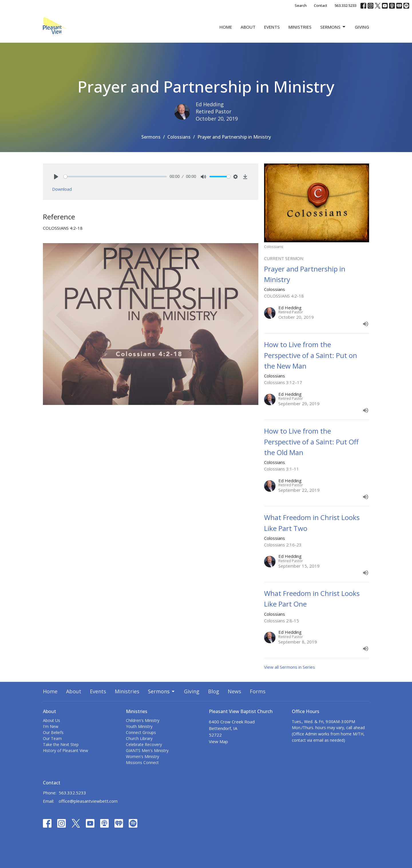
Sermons (333, 27)
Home (226, 27)
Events (272, 27)
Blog (214, 691)
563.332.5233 (345, 5)
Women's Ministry (142, 756)
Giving (362, 27)
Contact (321, 5)
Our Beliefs (53, 732)
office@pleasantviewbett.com (88, 801)
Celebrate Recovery (144, 744)
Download (62, 189)
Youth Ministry (139, 726)
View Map (218, 741)
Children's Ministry (143, 720)
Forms (258, 691)
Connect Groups (141, 732)
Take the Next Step (61, 744)
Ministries (300, 27)
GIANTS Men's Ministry (147, 750)
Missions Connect (142, 762)
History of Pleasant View (66, 750)
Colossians (179, 137)
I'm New (51, 726)
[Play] (56, 177)
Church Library (139, 738)
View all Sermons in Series (290, 667)
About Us (51, 720)
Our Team (52, 738)
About (248, 27)
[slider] (115, 177)
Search (301, 5)
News (234, 691)
